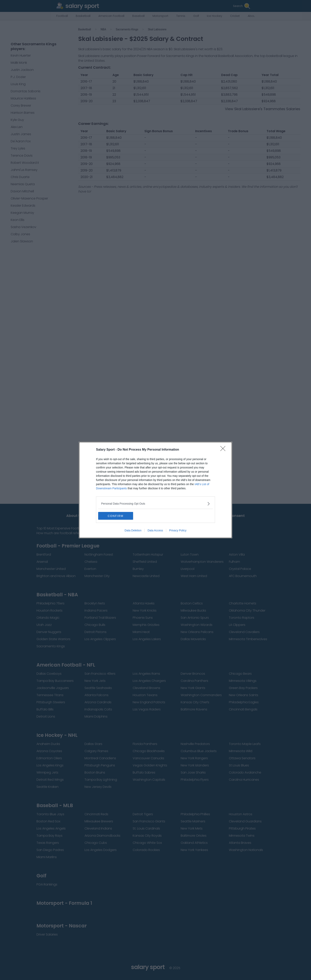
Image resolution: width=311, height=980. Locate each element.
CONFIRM (117, 516)
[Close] (224, 450)
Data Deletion (133, 531)
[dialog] (155, 490)
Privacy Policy (178, 531)
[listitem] (155, 504)
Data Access (155, 531)
